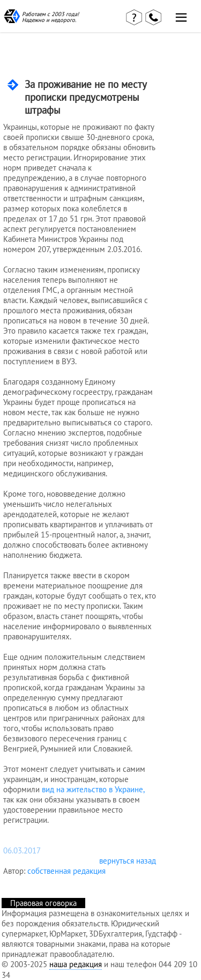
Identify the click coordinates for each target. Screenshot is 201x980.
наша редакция (76, 964)
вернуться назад (128, 861)
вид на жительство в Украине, (93, 789)
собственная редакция (66, 871)
